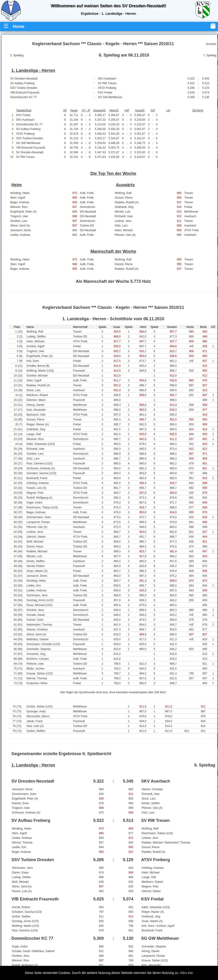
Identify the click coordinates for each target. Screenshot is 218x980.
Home (19, 27)
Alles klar (186, 973)
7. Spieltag (210, 55)
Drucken (211, 44)
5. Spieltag (17, 55)
